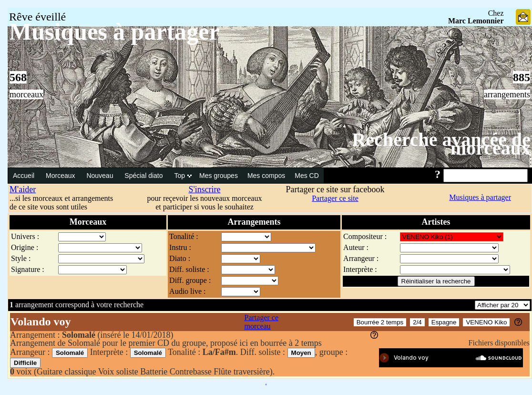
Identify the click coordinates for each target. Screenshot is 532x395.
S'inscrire (204, 189)
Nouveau (101, 176)
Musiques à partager (480, 197)
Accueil (25, 176)
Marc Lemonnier (476, 21)
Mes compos (266, 176)
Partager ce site (335, 198)
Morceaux (61, 176)
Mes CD (307, 176)
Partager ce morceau (262, 322)
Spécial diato (144, 176)
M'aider (23, 189)
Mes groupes (219, 176)
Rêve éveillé (37, 17)
